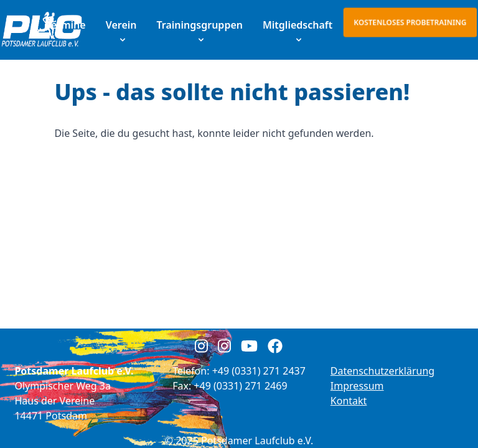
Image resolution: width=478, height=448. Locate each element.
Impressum (357, 386)
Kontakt (349, 401)
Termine (66, 25)
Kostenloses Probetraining (410, 22)
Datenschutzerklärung (382, 371)
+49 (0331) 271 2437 (259, 371)
